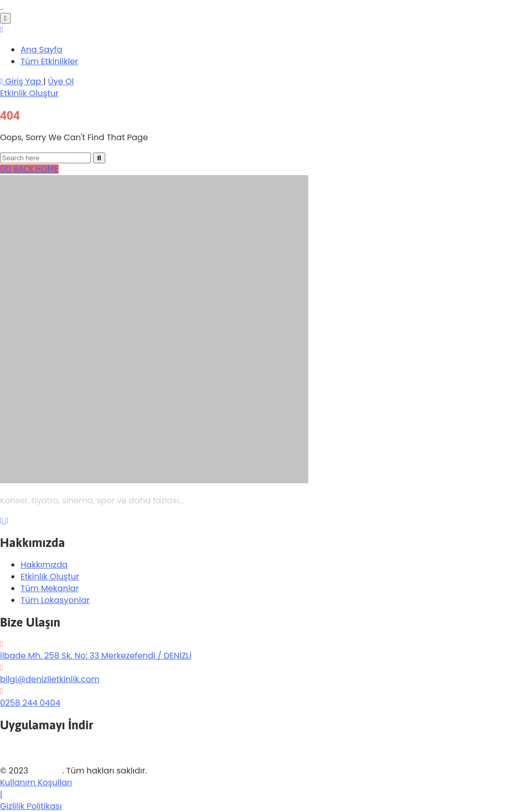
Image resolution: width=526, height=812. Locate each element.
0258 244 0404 (30, 703)
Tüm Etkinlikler (49, 61)
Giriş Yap (22, 81)
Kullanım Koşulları (36, 782)
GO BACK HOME (29, 169)
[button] (29, 93)
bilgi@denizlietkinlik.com (50, 679)
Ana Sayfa (41, 50)
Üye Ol (61, 81)
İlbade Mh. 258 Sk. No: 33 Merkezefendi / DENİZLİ (96, 656)
